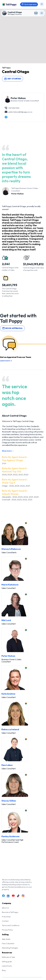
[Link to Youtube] (13, 896)
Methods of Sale (8, 957)
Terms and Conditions (11, 925)
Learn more (6, 361)
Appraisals (6, 939)
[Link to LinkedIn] (8, 896)
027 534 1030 (12, 108)
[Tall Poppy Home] (13, 4)
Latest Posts (7, 966)
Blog (4, 970)
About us (5, 908)
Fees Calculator (8, 943)
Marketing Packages (10, 948)
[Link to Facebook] (3, 896)
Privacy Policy (7, 930)
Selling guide (7, 962)
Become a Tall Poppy (10, 912)
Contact (5, 921)
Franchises (6, 917)
